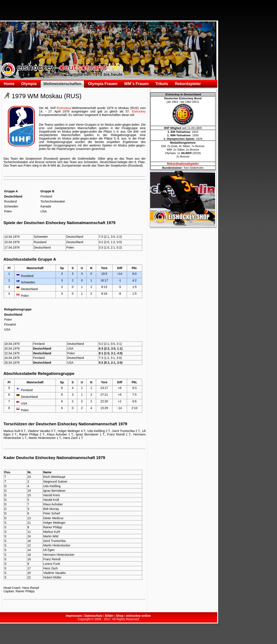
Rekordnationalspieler (183, 164)
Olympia (29, 84)
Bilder (109, 616)
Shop (120, 616)
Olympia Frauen (103, 84)
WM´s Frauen (136, 84)
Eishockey (64, 108)
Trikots (162, 84)
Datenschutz (93, 616)
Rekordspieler (188, 84)
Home (9, 84)
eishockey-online (138, 616)
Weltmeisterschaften (62, 84)
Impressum (74, 616)
